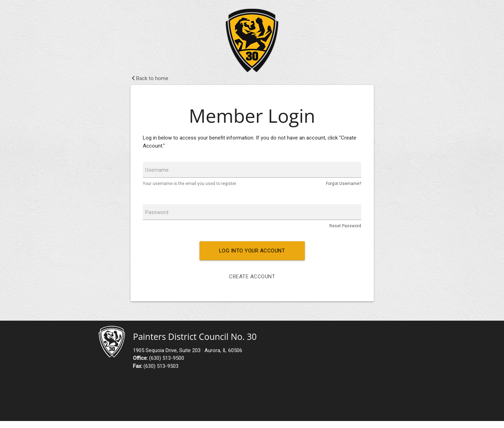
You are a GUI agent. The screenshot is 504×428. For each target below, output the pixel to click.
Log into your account (252, 251)
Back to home (150, 78)
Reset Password (345, 226)
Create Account (252, 277)
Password (157, 212)
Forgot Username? (344, 184)
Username (157, 170)
